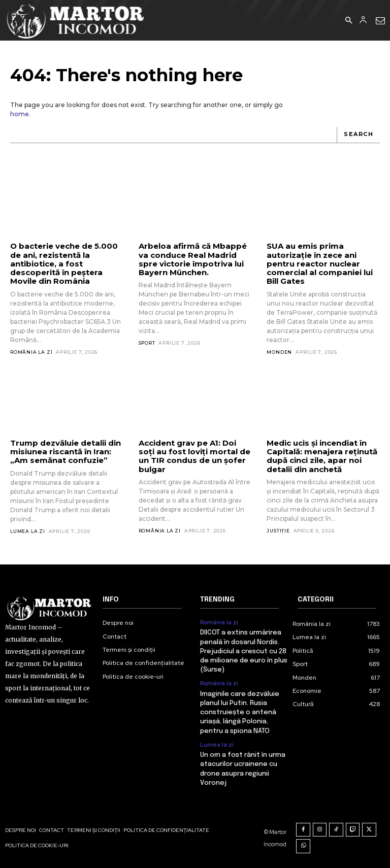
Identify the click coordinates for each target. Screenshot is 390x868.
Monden (279, 352)
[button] (348, 21)
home (20, 114)
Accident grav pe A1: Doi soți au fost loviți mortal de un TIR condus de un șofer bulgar (194, 456)
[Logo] (76, 20)
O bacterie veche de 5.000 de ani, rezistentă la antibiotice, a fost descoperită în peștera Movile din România (64, 263)
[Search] (358, 135)
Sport (147, 343)
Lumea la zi (28, 531)
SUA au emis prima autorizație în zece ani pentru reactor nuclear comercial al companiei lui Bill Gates (320, 263)
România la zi (31, 352)
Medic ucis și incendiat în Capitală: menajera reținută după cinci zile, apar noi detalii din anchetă (322, 456)
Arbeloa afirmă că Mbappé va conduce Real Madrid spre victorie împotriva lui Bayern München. (193, 259)
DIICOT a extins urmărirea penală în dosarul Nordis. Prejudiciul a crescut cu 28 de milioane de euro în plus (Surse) (244, 651)
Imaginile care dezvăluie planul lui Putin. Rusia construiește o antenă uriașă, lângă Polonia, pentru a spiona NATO (240, 713)
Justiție (278, 531)
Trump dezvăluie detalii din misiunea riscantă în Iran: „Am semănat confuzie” (66, 452)
